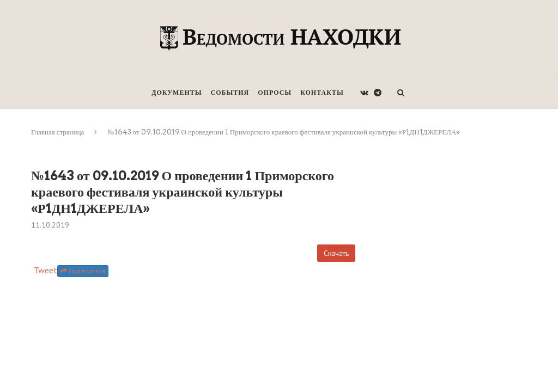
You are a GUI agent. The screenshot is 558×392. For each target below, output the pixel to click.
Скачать (336, 253)
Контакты (322, 92)
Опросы (275, 92)
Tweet (46, 270)
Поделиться (83, 271)
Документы (177, 92)
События (230, 92)
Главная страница (57, 132)
